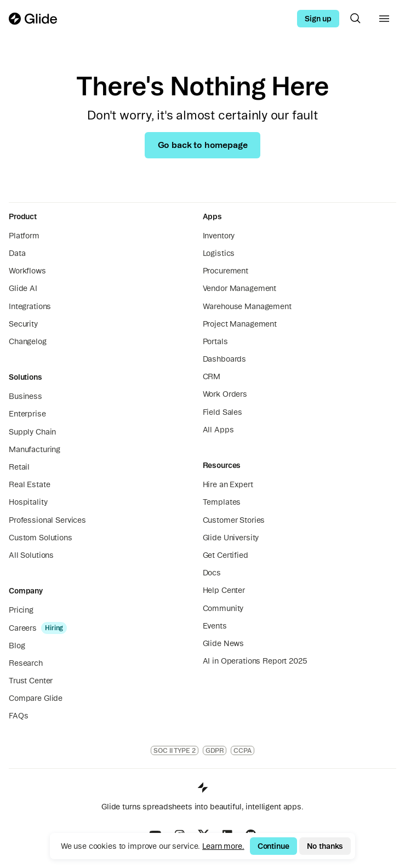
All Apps (218, 430)
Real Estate (29, 484)
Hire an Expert (228, 484)
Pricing (21, 610)
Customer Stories (234, 520)
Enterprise (27, 414)
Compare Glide (36, 698)
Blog (17, 646)
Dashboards (225, 359)
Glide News (224, 643)
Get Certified (226, 555)
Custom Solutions (41, 538)
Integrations (30, 306)
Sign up (318, 19)
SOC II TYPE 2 (174, 750)
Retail (19, 467)
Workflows (27, 271)
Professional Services (47, 520)
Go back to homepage (203, 145)
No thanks (325, 846)
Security (23, 324)
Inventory (219, 236)
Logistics (219, 253)
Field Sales (223, 412)
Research (26, 663)
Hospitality (28, 502)
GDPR (215, 750)
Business (25, 396)
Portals (215, 341)
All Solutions (31, 555)
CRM (212, 376)
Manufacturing (35, 449)
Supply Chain (32, 432)
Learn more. (223, 846)
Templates (222, 502)
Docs (212, 573)
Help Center (224, 590)
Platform (24, 236)
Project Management (240, 324)
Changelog (28, 341)
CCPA (243, 750)
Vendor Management (240, 288)
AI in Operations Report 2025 (255, 661)
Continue (273, 846)
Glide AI (23, 288)
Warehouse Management (247, 306)
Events (215, 626)
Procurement (226, 271)
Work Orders (225, 394)
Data (17, 253)
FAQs (18, 716)
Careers (23, 628)
